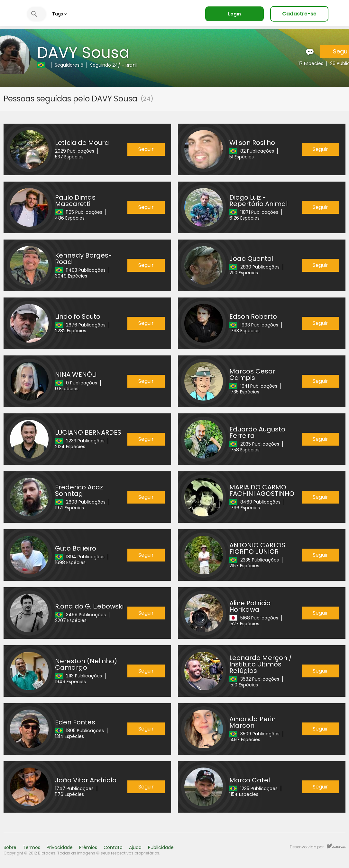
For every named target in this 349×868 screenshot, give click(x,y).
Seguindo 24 (104, 65)
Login (234, 14)
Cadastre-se (299, 14)
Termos (32, 847)
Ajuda (135, 847)
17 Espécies (311, 63)
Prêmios (88, 847)
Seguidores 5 (69, 65)
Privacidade (60, 847)
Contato (113, 847)
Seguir (146, 149)
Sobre (10, 847)
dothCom (336, 846)
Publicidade (161, 847)
